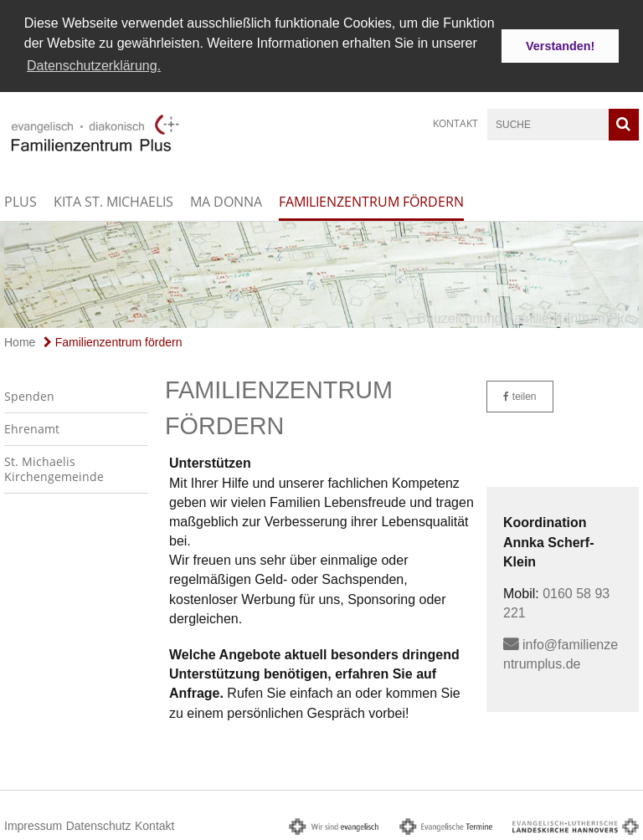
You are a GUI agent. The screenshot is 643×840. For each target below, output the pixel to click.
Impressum (33, 823)
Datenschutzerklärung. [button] (94, 66)
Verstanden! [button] (560, 46)
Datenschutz (99, 823)
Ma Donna (226, 200)
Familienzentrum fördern (371, 200)
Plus (21, 200)
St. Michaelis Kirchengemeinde (54, 466)
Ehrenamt (32, 426)
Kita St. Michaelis (113, 200)
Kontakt (455, 122)
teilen (520, 394)
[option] (321, 273)
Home (20, 340)
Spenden (29, 394)
